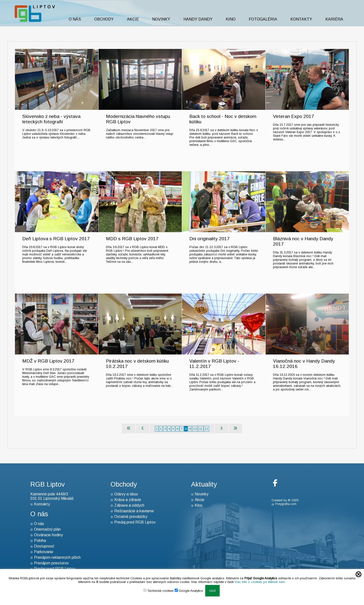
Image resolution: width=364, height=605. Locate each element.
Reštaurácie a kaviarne (134, 511)
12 (206, 429)
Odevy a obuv (126, 494)
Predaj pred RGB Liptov (135, 522)
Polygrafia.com (286, 504)
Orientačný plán (47, 529)
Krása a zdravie (128, 500)
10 (195, 429)
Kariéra (334, 19)
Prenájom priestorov (51, 563)
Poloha (40, 541)
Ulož (212, 591)
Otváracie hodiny (48, 535)
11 (201, 429)
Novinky (161, 19)
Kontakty (301, 19)
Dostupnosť (44, 546)
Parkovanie (44, 552)
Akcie (133, 19)
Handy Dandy (198, 19)
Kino (231, 19)
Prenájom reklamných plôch (57, 557)
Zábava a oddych (129, 505)
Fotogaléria (263, 19)
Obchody (104, 19)
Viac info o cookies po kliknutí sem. (260, 582)
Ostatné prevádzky (131, 517)
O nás (75, 19)
